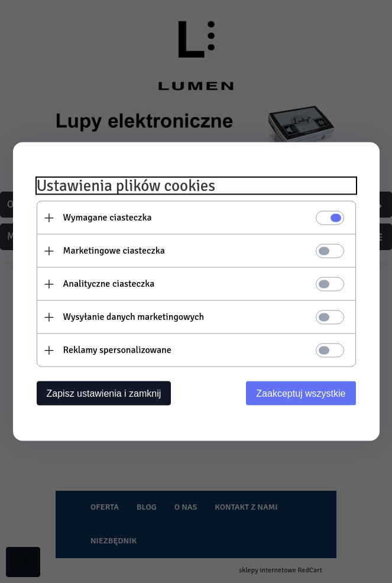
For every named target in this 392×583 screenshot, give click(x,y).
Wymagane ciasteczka (108, 218)
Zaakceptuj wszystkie (301, 393)
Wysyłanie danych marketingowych (134, 317)
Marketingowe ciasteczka (114, 251)
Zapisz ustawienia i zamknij (104, 393)
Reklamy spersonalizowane (117, 350)
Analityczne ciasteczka (109, 284)
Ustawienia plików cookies (126, 186)
